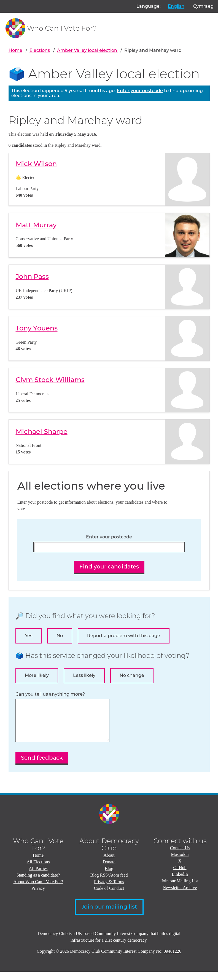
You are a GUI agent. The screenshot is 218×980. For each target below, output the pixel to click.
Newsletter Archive (180, 896)
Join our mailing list (109, 915)
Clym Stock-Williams (50, 380)
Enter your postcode (140, 91)
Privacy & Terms (109, 890)
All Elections (38, 870)
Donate (109, 870)
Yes (29, 636)
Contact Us (180, 856)
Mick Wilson (36, 164)
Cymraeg (203, 6)
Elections (40, 50)
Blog (109, 877)
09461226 (173, 959)
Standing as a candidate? (38, 883)
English (176, 6)
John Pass (32, 277)
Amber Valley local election (88, 50)
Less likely (84, 675)
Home (15, 50)
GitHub (180, 876)
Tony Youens (37, 328)
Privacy (38, 897)
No (60, 636)
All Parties (38, 877)
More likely (37, 675)
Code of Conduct (109, 897)
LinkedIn (180, 882)
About (109, 863)
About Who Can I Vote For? (38, 890)
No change (132, 675)
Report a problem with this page (124, 636)
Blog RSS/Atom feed (109, 883)
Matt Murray (36, 225)
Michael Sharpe (42, 432)
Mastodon (180, 863)
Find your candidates (109, 567)
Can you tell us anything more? (50, 694)
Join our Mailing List (180, 889)
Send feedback (42, 766)
